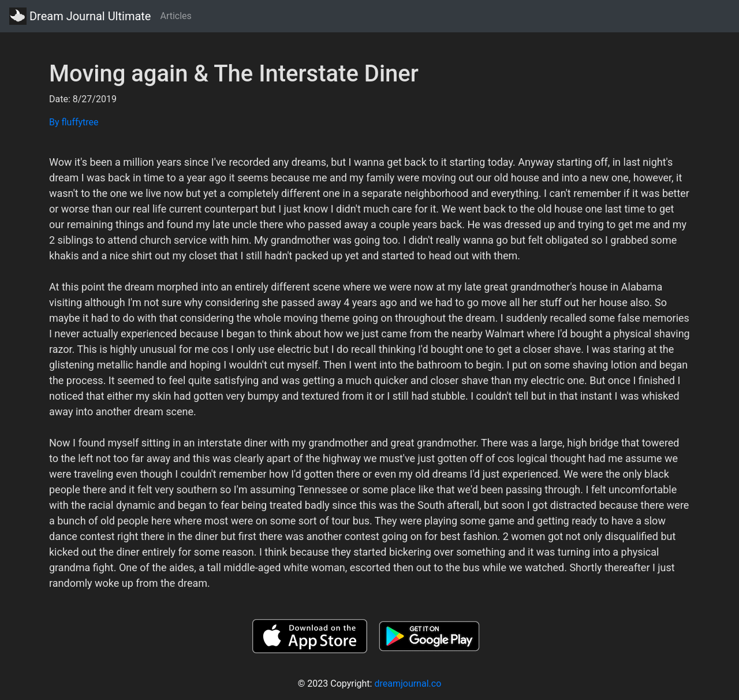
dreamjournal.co (408, 684)
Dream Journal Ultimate (80, 16)
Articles (176, 16)
